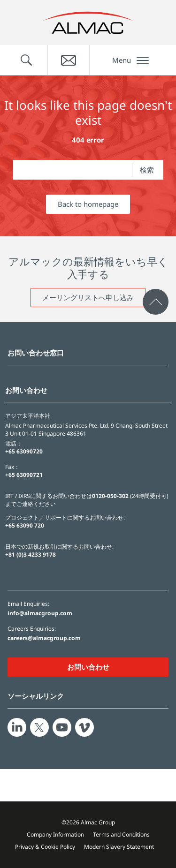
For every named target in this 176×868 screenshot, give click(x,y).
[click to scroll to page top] (156, 302)
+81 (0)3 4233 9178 (31, 555)
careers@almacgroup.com (44, 638)
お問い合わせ (88, 667)
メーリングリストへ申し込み (88, 297)
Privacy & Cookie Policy (45, 847)
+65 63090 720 (25, 525)
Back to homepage (88, 204)
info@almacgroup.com (40, 613)
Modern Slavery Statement (119, 847)
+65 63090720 (24, 451)
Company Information (55, 834)
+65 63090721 (24, 475)
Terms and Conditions (121, 834)
